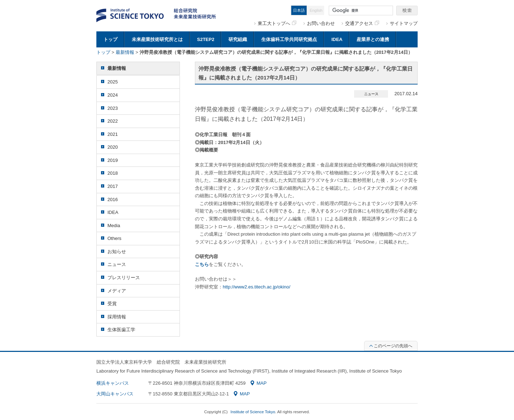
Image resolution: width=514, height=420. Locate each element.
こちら (202, 264)
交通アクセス (362, 23)
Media (114, 226)
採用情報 (117, 317)
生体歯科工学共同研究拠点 (289, 39)
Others (114, 238)
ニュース (117, 264)
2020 (113, 147)
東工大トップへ (277, 23)
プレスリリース (124, 278)
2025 (113, 82)
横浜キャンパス (113, 383)
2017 (113, 186)
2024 (113, 95)
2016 (113, 199)
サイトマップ (404, 23)
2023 (113, 108)
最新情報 (125, 52)
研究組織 (238, 39)
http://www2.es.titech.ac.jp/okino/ (256, 287)
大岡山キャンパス (115, 394)
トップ (110, 39)
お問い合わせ (321, 23)
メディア (117, 291)
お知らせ (117, 252)
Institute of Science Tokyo (253, 412)
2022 (113, 121)
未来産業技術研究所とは (157, 39)
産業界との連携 (373, 39)
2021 (113, 134)
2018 (113, 173)
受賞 (112, 304)
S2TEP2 (206, 39)
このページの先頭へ (391, 346)
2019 (113, 160)
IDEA (337, 39)
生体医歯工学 (121, 330)
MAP (259, 383)
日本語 (299, 10)
